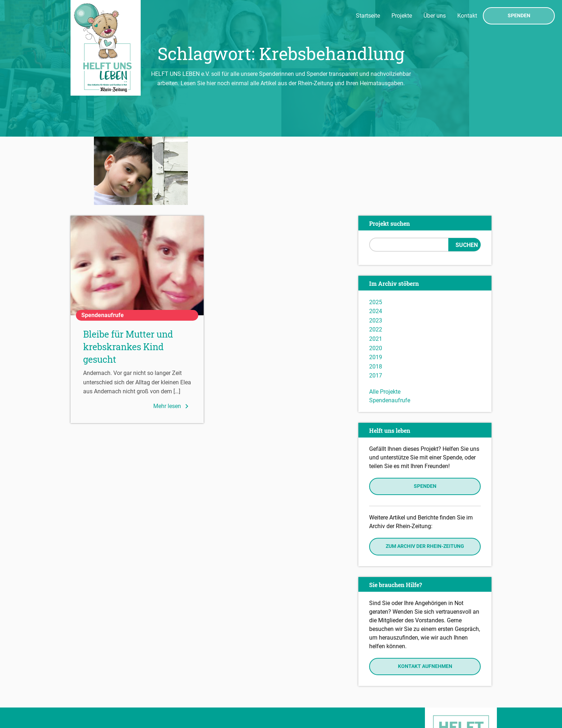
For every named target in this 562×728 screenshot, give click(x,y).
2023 (376, 252)
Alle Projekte (385, 323)
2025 (376, 234)
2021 (376, 271)
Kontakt (467, 16)
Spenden (519, 16)
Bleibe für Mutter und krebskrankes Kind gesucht (128, 279)
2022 (376, 262)
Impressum (87, 679)
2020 (376, 280)
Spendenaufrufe (390, 332)
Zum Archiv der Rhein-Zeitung (425, 478)
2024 (376, 243)
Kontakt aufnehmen (425, 598)
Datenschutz (89, 690)
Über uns (435, 16)
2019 (376, 289)
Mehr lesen (172, 338)
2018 (376, 298)
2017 (376, 308)
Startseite (368, 16)
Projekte (402, 16)
